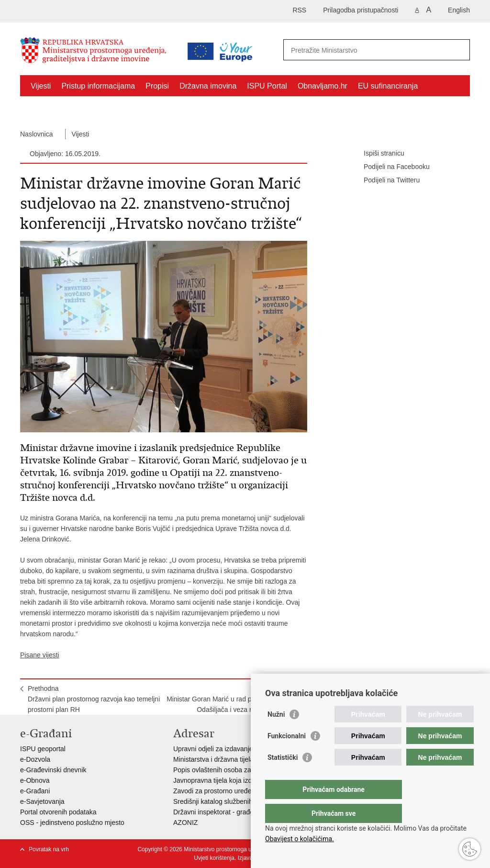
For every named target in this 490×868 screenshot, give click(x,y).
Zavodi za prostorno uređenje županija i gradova (245, 791)
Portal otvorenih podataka (58, 812)
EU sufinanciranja (388, 86)
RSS (299, 10)
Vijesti (41, 86)
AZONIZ (185, 823)
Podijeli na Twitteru (385, 180)
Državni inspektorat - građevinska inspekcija (239, 812)
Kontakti (129, 108)
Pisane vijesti (40, 655)
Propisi (157, 86)
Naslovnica (36, 134)
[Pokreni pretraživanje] (459, 50)
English (459, 10)
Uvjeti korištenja (214, 858)
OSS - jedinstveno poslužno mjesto (72, 823)
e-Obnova (35, 780)
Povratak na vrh (49, 849)
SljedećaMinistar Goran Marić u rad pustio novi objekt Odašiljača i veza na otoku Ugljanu (233, 699)
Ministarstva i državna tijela (213, 759)
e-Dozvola (35, 759)
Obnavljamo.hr (323, 86)
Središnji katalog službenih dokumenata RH (238, 801)
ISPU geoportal (43, 749)
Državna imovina (208, 86)
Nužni (276, 733)
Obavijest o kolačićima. (300, 839)
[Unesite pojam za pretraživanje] (366, 50)
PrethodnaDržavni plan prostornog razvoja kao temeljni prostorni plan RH (94, 699)
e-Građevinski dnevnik (53, 770)
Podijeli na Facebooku (390, 167)
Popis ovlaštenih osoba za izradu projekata (237, 770)
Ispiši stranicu (377, 154)
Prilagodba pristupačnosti (361, 10)
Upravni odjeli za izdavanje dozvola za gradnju (242, 749)
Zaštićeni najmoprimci (68, 108)
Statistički (283, 777)
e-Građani (35, 791)
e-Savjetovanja (42, 801)
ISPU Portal (267, 86)
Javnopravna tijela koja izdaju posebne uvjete (241, 780)
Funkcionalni (287, 755)
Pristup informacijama (98, 86)
